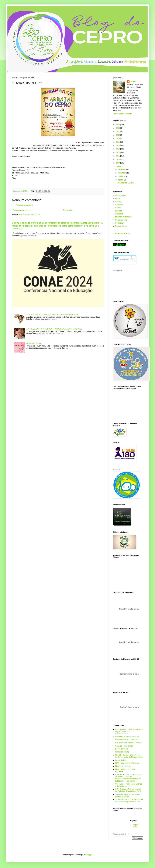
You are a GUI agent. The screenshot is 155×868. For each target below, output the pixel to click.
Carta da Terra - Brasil (124, 746)
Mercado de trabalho (123, 217)
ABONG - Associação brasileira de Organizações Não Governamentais (129, 732)
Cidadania (119, 205)
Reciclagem (120, 223)
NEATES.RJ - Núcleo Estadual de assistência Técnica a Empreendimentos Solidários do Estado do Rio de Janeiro (129, 778)
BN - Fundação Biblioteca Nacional (129, 743)
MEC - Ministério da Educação (127, 763)
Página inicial (68, 210)
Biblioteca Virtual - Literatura (126, 740)
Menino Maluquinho (123, 766)
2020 (118, 135)
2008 (118, 166)
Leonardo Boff (121, 760)
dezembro (122, 169)
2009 (118, 163)
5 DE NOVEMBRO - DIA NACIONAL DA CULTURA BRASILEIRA (52, 314)
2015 (118, 142)
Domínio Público (122, 749)
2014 (118, 145)
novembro (122, 173)
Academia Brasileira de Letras (127, 737)
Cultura (118, 208)
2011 (118, 156)
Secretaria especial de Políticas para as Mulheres (128, 795)
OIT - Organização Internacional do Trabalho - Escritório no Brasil (128, 790)
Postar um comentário (24, 205)
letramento (119, 214)
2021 (118, 131)
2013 (118, 149)
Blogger (89, 855)
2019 (118, 138)
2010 (118, 159)
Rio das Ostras (121, 226)
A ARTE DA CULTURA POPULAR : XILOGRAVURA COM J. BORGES (54, 329)
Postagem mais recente (22, 210)
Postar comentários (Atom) (30, 214)
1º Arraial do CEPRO (126, 183)
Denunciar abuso (121, 233)
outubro (121, 176)
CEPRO (133, 82)
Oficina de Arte (121, 220)
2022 (118, 128)
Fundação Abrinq (122, 752)
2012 (118, 152)
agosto (121, 180)
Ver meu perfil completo (122, 114)
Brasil (117, 199)
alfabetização (120, 196)
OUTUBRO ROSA (34, 343)
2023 (118, 125)
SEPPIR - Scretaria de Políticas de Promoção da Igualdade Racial (129, 800)
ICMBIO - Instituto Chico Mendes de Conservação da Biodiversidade (129, 756)
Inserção (119, 211)
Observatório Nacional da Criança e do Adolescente (129, 785)
